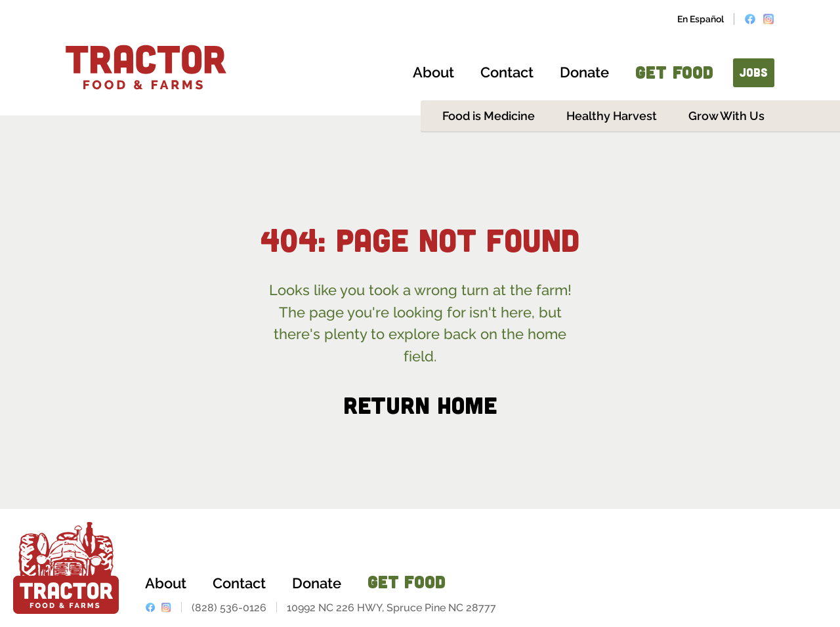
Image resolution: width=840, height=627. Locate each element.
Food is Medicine (489, 116)
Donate (584, 72)
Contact (507, 72)
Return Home (420, 404)
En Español (701, 19)
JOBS (754, 72)
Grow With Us (726, 116)
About (433, 72)
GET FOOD (674, 72)
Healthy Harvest (612, 116)
